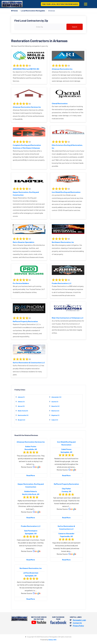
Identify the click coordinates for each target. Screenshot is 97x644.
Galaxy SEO (52, 640)
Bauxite (55, 406)
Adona (21, 397)
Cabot (55, 420)
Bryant (21, 420)
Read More (31, 475)
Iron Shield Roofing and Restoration (66, 192)
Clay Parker (66, 489)
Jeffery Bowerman (31, 573)
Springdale (65, 452)
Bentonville (23, 415)
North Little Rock (29, 494)
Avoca (21, 406)
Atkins (21, 402)
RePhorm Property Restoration (25, 321)
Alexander (56, 397)
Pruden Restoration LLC (62, 283)
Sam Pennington (31, 531)
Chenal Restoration (60, 103)
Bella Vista (23, 411)
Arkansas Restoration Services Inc (27, 107)
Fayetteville (65, 536)
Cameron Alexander (66, 533)
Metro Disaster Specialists (24, 242)
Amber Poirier (31, 446)
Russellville (29, 449)
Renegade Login (79, 620)
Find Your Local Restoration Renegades (60, 4)
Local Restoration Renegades (33, 11)
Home (14, 11)
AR (36, 449)
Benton (55, 411)
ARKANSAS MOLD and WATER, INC (26, 69)
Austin (55, 402)
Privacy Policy (78, 626)
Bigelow (55, 415)
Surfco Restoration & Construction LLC (29, 362)
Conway (65, 491)
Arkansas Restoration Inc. (62, 69)
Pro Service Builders (21, 283)
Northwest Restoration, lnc (63, 242)
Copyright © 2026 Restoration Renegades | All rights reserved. (49, 637)
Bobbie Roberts (31, 491)
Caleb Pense (66, 449)
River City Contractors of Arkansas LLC (68, 318)
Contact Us (77, 623)
